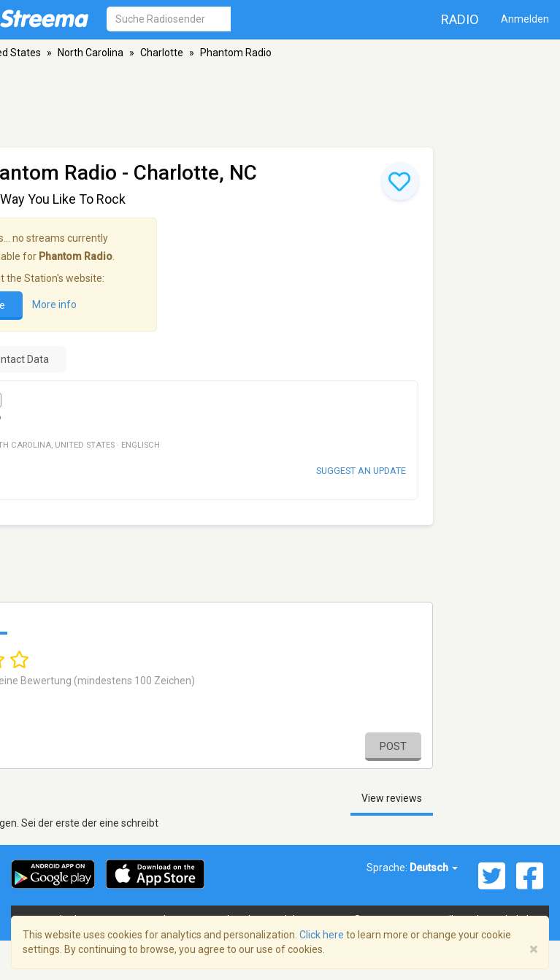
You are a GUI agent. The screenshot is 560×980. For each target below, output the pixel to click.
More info (54, 305)
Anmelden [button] (525, 19)
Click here (322, 935)
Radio (460, 19)
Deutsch (434, 868)
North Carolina (91, 53)
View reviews (392, 798)
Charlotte (162, 53)
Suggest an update (361, 471)
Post (393, 746)
